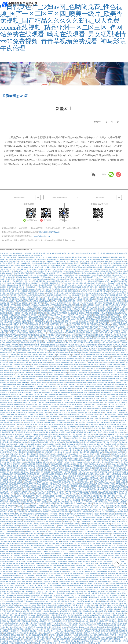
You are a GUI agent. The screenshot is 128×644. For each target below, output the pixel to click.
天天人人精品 (104, 343)
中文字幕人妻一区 (51, 327)
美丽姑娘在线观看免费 (62, 321)
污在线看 (70, 341)
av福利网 (123, 411)
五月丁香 (50, 520)
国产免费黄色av (40, 293)
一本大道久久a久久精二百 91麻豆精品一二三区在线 (108, 301)
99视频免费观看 (100, 299)
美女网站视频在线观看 (83, 418)
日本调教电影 (10, 562)
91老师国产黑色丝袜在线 (94, 438)
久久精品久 (37, 484)
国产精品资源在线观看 (75, 287)
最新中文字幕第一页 (79, 301)
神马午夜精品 (96, 285)
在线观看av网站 (116, 263)
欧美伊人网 (41, 289)
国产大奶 (99, 420)
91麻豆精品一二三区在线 (98, 629)
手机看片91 (54, 351)
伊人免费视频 (54, 583)
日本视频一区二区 (15, 460)
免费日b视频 (39, 426)
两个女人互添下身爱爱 (115, 323)
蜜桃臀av (14, 568)
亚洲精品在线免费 (78, 468)
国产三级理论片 (114, 343)
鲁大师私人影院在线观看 (14, 482)
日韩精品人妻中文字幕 (97, 478)
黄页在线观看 (96, 375)
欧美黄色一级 (67, 468)
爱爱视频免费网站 (105, 534)
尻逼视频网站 (86, 263)
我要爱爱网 (29, 424)
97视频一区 (52, 530)
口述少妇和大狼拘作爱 (11, 486)
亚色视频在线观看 (8, 474)
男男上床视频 (57, 482)
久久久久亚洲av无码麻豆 (63, 337)
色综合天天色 (42, 468)
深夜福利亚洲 (89, 468)
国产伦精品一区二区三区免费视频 (38, 466)
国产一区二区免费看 (84, 563)
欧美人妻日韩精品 (89, 283)
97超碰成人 (73, 568)
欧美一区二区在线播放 (79, 444)
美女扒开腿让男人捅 (97, 418)
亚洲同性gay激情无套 (54, 625)
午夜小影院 (85, 526)
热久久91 (27, 536)
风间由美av (85, 269)
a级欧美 (25, 257)
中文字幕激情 (4, 484)
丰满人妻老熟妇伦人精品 (56, 257)
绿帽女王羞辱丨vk (101, 335)
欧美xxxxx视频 (62, 562)
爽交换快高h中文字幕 (40, 438)
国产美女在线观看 (62, 309)
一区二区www (93, 412)
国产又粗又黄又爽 (68, 305)
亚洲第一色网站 (117, 357)
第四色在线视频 (86, 357)
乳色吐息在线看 (70, 257)
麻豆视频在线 (68, 464)
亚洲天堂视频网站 (62, 345)
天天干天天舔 (67, 482)
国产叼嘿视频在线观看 (64, 591)
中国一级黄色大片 (92, 325)
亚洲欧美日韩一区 (81, 508)
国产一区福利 (122, 528)
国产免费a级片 (28, 404)
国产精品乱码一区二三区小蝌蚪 (71, 398)
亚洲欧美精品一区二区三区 (110, 381)
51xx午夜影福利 (29, 375)
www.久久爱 (42, 339)
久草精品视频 (44, 442)
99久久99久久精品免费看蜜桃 (39, 275)
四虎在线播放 (105, 470)
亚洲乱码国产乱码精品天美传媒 (91, 297)
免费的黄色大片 (81, 552)
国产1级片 (7, 593)
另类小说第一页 (80, 359)
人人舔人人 (118, 408)
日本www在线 (74, 321)
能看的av (31, 416)
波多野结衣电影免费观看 (105, 273)
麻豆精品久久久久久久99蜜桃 (98, 464)
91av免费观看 (112, 625)
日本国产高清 (32, 383)
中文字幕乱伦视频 (10, 349)
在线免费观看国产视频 (82, 558)
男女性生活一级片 (66, 621)
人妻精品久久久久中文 (12, 476)
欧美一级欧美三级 (28, 327)
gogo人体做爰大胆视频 (41, 581)
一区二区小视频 (24, 325)
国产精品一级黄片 (37, 337)
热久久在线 (32, 605)
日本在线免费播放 (68, 452)
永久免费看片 (32, 637)
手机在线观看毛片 (46, 498)
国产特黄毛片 (105, 375)
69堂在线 (87, 343)
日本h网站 (97, 516)
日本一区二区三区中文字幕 (118, 333)
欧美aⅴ (114, 414)
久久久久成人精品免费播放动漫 (59, 601)
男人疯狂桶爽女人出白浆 (107, 555)
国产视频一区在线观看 (30, 333)
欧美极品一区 (12, 434)
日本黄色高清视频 (38, 321)
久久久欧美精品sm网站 (89, 518)
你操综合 (31, 408)
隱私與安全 (23, 228)
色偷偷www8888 (86, 456)
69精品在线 (48, 269)
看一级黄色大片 (96, 263)
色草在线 (29, 458)
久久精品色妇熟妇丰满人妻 (26, 573)
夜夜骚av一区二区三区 (39, 625)
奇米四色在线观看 (27, 411)
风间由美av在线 (49, 504)
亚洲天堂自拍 (15, 456)
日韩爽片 (81, 277)
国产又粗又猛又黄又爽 (10, 595)
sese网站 (32, 414)
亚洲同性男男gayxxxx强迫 (61, 381)
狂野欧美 (7, 613)
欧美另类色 (86, 287)
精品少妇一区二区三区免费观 (45, 496)
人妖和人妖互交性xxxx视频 (12, 411)
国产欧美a (22, 339)
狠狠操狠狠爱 (49, 603)
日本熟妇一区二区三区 (74, 263)
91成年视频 (93, 562)
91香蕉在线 (55, 291)
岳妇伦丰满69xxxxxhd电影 (85, 516)
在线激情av (36, 498)
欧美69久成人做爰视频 (31, 355)
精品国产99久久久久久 (11, 337)
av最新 (24, 496)
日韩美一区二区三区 (29, 428)
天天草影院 (53, 514)
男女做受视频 (117, 285)
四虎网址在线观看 (55, 524)
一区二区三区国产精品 (97, 295)
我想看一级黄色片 (61, 615)
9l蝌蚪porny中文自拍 (68, 393)
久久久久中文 (69, 333)
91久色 (118, 464)
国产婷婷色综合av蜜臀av (78, 369)
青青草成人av (31, 502)
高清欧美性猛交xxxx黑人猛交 (13, 422)
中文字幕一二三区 (109, 484)
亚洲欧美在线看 (49, 589)
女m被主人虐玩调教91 (107, 637)
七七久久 (64, 476)
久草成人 (3, 289)
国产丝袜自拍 (34, 325)
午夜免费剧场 (19, 301)
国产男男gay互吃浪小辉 (8, 277)
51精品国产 (79, 579)
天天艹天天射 (117, 434)
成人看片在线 (49, 319)
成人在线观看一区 (34, 361)
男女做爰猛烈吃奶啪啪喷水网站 (58, 323)
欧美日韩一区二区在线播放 (82, 534)
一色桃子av (20, 412)
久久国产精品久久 (106, 285)
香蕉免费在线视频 (118, 452)
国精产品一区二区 (10, 494)
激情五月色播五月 (31, 359)
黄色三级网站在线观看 (18, 265)
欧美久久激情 (44, 544)
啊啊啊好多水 (118, 273)
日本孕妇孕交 (72, 615)
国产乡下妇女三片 (42, 257)
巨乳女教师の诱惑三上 (119, 275)
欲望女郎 (88, 285)
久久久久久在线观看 (86, 315)
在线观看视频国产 (56, 416)
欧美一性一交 (19, 400)
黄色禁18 (106, 542)
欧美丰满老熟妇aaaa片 (65, 532)
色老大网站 (85, 309)
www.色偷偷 (101, 339)
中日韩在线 (34, 263)
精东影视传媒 (43, 263)
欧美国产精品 (57, 307)
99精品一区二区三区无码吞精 (9, 311)
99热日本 (3, 426)
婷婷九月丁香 (39, 267)
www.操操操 (8, 267)
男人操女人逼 (84, 621)
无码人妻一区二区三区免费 (22, 398)
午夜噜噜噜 (113, 389)
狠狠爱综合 (44, 315)
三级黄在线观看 (54, 512)
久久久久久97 (41, 385)
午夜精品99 (106, 363)
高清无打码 (107, 261)
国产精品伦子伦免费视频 (74, 299)
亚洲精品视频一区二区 (109, 373)
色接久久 (87, 474)
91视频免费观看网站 (75, 371)
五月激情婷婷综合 (21, 277)
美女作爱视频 (52, 559)
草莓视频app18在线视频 (119, 325)
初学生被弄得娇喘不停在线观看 (93, 267)
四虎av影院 (95, 534)
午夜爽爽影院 (40, 389)
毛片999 (63, 587)
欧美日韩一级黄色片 (66, 390)
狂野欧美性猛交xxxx (71, 277)
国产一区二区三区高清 (101, 398)
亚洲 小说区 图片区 (81, 363)
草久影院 (56, 387)
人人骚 (72, 462)
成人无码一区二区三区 (108, 293)
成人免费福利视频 (103, 617)
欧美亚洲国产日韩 (102, 369)
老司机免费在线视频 (63, 635)
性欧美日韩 (24, 518)
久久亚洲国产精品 (10, 275)
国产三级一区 (35, 315)
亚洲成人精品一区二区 (61, 411)
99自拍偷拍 (96, 307)
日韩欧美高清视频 (12, 285)
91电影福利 (33, 478)
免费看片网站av (60, 488)
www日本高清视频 (65, 407)
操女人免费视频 (45, 291)
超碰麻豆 (89, 500)
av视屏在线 (32, 257)
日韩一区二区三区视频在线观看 (74, 536)
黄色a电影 (6, 550)
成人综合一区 (72, 480)
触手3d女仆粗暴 (39, 411)
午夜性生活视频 (83, 597)
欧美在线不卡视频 (96, 303)
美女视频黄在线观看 (55, 555)
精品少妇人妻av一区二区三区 (72, 518)
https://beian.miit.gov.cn (42, 236)
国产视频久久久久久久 (109, 546)
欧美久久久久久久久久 (57, 277)
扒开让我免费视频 (89, 299)
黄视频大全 (32, 285)
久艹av (16, 426)
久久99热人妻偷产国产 (114, 365)
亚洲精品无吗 (35, 291)
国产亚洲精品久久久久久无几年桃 (71, 349)
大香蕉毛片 (3, 506)
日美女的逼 (77, 309)
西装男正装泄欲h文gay (86, 635)
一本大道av (37, 259)
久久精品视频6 (53, 613)
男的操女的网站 (82, 416)
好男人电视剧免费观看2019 (22, 283)
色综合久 (119, 319)
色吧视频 (17, 313)
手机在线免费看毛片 (115, 585)
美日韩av (62, 492)
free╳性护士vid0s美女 (15, 333)
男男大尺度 (49, 573)
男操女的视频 (114, 257)
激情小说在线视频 (91, 339)
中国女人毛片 (38, 404)
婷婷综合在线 (30, 426)
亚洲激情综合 (24, 468)
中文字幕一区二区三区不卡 (112, 279)
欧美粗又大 (42, 349)
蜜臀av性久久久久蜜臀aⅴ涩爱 (100, 474)
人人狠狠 (41, 506)
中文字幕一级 (72, 563)
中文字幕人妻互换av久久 (46, 359)
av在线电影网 (81, 480)
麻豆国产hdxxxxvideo (20, 498)
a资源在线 (17, 420)
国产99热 (87, 303)
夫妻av (97, 289)
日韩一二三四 (38, 542)
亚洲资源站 (42, 313)
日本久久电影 (74, 635)
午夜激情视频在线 (103, 389)
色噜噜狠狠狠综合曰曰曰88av (101, 440)
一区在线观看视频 (95, 377)
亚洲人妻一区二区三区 (20, 466)
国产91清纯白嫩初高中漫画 (65, 430)
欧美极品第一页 (14, 516)
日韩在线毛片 (91, 369)
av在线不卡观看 (96, 540)
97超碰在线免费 (86, 275)
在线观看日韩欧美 (102, 623)
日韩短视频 (15, 299)
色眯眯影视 (113, 281)
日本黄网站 (50, 420)
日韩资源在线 (76, 337)
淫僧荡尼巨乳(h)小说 (22, 289)
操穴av (23, 424)
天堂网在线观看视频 (65, 291)
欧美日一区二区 (73, 373)
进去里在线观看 (49, 321)
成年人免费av (66, 281)
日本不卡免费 (89, 619)
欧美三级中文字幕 (77, 625)
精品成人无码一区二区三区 (69, 494)
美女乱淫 (13, 587)
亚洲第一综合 (76, 377)
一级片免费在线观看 (89, 450)
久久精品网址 (56, 289)
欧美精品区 (31, 299)
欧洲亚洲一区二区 (85, 373)
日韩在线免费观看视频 (76, 613)
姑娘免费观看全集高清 (107, 514)
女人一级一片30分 (19, 458)
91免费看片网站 (118, 265)
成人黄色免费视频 (113, 599)
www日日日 (29, 434)
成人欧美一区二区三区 (63, 486)
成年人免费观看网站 (96, 269)
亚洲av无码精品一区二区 (119, 454)
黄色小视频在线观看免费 (91, 408)
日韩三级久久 (14, 637)
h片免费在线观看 (115, 305)
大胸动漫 (11, 301)
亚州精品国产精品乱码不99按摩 (33, 508)
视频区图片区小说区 (56, 283)
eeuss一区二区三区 (114, 623)
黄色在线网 (103, 641)
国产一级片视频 (48, 367)
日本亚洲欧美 (93, 526)
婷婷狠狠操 (93, 573)
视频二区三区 (18, 508)
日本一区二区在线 (52, 532)
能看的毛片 (33, 631)
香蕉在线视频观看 (35, 371)
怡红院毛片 (21, 434)
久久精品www (123, 327)
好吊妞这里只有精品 (37, 504)
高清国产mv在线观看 (28, 331)
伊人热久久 (16, 393)
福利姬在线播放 (12, 379)
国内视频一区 (24, 371)
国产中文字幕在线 (56, 516)
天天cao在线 (10, 426)
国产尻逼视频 (53, 581)
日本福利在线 (54, 390)
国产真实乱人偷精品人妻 (8, 329)
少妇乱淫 (48, 289)
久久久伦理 (100, 595)
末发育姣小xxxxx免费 (118, 534)
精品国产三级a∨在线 (30, 482)
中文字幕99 (58, 637)
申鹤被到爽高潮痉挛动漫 (100, 311)
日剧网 (65, 418)
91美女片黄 (79, 450)
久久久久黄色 (33, 468)
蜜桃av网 (61, 605)
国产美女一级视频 (57, 301)
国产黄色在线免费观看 (49, 309)
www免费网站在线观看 (17, 552)
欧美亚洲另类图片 (27, 569)
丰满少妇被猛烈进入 (75, 414)
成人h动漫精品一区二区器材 (99, 472)
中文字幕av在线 (56, 579)
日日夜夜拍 (52, 414)
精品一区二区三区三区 (89, 544)
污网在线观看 (120, 293)
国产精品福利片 (16, 534)
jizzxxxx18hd (34, 516)
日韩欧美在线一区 (6, 416)
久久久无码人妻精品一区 (87, 291)
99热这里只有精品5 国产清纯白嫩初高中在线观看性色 (38, 357)
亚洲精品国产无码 (24, 337)
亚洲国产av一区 (33, 323)
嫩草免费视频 (96, 458)
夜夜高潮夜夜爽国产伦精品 (87, 595)
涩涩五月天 (51, 576)
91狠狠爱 (118, 482)
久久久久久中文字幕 (88, 593)
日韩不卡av (15, 418)
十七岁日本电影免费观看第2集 (93, 281)
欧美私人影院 (72, 325)
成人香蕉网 (107, 518)
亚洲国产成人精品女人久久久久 (66, 285)
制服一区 (73, 502)
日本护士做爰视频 (57, 422)
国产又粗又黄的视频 (64, 259)
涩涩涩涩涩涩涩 (53, 434)
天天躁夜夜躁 (54, 407)
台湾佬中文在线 (123, 569)
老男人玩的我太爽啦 (28, 591)
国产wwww (45, 371)
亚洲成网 (3, 591)
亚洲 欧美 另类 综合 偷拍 (85, 271)
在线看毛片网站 (100, 454)
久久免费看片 (79, 607)
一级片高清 (61, 514)
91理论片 (118, 347)
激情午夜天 (62, 299)
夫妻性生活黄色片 (18, 267)
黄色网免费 (49, 381)
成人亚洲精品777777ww (42, 416)
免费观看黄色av (98, 279)
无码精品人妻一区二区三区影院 (64, 261)
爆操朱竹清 (103, 424)
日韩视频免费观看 (99, 605)
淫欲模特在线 (114, 492)
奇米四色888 (70, 492)
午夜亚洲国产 (38, 534)
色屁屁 (24, 305)
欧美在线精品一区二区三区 (52, 542)
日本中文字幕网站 (42, 552)
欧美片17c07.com (84, 472)
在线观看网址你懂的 (101, 585)
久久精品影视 (116, 393)
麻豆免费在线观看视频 (30, 377)
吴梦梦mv (41, 261)
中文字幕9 (28, 307)
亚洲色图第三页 (108, 269)
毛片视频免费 (42, 400)
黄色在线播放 (115, 309)
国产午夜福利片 (5, 456)
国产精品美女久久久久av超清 (77, 265)
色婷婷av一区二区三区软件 (34, 550)
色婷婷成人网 (103, 576)
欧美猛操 (22, 583)
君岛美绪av (20, 275)
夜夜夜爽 (16, 599)
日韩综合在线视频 (50, 430)
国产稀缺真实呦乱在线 (41, 375)
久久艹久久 (80, 303)
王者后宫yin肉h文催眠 (48, 369)
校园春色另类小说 (111, 430)
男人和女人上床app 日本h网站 (108, 587)
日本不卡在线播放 (106, 407)
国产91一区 (47, 341)
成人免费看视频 (85, 452)
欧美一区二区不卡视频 (117, 516)
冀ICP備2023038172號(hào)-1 (50, 232)
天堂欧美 (100, 351)
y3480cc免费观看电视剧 (54, 281)
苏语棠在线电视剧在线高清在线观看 (31, 363)
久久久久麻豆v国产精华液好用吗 (78, 484)
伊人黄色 (57, 587)
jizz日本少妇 (30, 585)
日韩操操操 (116, 289)
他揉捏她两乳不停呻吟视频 (80, 295)
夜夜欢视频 (48, 353)
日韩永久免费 (35, 418)
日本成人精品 (41, 446)
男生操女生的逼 (44, 412)
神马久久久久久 (75, 275)
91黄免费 (95, 357)
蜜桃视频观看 (90, 426)
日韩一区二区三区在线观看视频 (72, 267)
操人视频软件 (108, 412)
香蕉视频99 (8, 438)
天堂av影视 (116, 615)
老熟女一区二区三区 (112, 536)
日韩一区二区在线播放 (104, 385)
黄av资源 (101, 412)
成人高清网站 (47, 460)
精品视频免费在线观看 (42, 470)
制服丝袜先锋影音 (109, 627)
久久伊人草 (61, 643)
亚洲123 (109, 335)
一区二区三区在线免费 (60, 287)
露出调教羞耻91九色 (97, 452)
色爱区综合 (45, 484)
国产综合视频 (113, 462)
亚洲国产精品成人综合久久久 (77, 623)
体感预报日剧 (66, 367)
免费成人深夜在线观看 (18, 319)
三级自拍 (18, 315)
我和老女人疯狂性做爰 (78, 317)
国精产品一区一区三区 (36, 436)
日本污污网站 (82, 273)
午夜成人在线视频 (34, 472)
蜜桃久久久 (69, 488)
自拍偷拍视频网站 (48, 444)
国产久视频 (48, 627)
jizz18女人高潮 (111, 361)
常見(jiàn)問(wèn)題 (53, 228)
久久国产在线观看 (121, 506)
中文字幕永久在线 (74, 629)
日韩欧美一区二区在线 (116, 398)
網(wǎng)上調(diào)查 (71, 228)
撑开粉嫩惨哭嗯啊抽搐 (48, 345)
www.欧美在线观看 (72, 375)
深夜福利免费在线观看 (35, 341)
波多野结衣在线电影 (102, 291)
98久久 (103, 506)
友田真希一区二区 (56, 267)
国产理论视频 (8, 371)
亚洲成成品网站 (30, 343)
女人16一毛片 (77, 488)
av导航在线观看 (112, 424)
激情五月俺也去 (106, 393)
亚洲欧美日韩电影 (114, 315)
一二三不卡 (80, 285)
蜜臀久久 (89, 333)
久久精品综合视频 (43, 432)
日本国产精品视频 (12, 287)
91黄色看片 (122, 257)
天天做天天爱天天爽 (39, 281)
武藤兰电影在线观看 (115, 476)
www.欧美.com (100, 259)
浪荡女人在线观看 (6, 466)
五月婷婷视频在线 (87, 337)
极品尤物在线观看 (27, 259)
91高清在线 (62, 426)
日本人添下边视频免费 (103, 450)
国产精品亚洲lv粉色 (77, 407)
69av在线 (34, 528)
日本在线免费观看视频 (101, 379)
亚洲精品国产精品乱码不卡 (92, 550)
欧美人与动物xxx (58, 424)
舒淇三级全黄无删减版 (93, 313)
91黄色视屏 (47, 508)
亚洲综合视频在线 (84, 351)
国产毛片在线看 (60, 385)
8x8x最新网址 (68, 422)
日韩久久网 (76, 289)
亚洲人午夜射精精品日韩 (32, 369)
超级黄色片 (10, 347)
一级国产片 (121, 494)
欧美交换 (38, 309)
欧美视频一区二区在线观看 (24, 373)
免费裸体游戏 (43, 323)
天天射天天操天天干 (78, 490)
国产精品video (100, 283)
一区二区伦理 (112, 528)
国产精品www (20, 271)
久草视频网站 (90, 317)
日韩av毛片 (74, 589)
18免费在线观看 (5, 603)
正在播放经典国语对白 (17, 355)
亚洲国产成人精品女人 (56, 275)
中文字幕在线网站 (17, 577)
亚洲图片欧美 (58, 520)
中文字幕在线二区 (18, 438)
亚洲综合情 (34, 273)
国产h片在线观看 (122, 468)
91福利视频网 (26, 365)
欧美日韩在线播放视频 (12, 502)
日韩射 (75, 464)
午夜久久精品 (105, 490)
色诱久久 (53, 279)
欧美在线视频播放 (46, 617)
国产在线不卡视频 (93, 257)
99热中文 (22, 426)
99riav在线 (75, 482)
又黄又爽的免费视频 (112, 605)
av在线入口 (52, 361)
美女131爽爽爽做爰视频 (13, 528)
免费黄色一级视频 (95, 643)
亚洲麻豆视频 (51, 285)
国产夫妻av (66, 516)
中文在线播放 (102, 597)
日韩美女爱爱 (122, 625)
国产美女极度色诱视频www (53, 585)
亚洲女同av (9, 283)
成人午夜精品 (30, 470)
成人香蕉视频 (104, 492)
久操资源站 (77, 307)
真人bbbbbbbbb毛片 (34, 277)
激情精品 (112, 432)
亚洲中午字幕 (72, 303)
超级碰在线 (108, 452)
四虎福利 (98, 397)
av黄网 (56, 359)
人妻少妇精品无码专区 (65, 347)
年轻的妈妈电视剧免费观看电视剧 (49, 311)
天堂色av (55, 498)
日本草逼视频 (22, 430)
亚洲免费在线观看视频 (108, 540)
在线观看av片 (106, 565)
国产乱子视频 (79, 555)
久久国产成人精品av (56, 442)
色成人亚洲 (44, 361)
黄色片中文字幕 (82, 428)
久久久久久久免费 (50, 591)
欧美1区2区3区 (111, 468)
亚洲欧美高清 (40, 452)
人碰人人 (58, 550)
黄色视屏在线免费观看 (29, 464)
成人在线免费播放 (17, 345)
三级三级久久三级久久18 (8, 269)
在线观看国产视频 (12, 440)
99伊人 (71, 309)
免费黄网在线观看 (44, 377)
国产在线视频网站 (89, 397)
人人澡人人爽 (106, 297)
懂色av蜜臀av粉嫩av (120, 339)
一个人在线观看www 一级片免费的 (77, 383)
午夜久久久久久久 (68, 637)
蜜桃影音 (73, 633)
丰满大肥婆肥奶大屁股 (45, 287)
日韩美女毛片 (35, 283)
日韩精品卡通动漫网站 (84, 633)
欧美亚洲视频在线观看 (101, 466)
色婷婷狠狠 (40, 353)
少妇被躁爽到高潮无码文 (118, 363)
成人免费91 (89, 504)
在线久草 (93, 563)
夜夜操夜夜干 (90, 387)
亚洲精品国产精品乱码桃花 (21, 273)
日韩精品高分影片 (61, 623)
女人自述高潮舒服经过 (60, 538)
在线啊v (17, 293)
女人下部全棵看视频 (118, 385)
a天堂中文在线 (56, 568)
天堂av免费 (42, 420)
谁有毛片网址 (95, 343)
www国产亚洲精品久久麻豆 (36, 295)
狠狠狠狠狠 (17, 365)
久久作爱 (106, 281)
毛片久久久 (45, 259)
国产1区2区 (80, 432)
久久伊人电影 (94, 424)
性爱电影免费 (49, 261)
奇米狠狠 (90, 444)
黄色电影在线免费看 (70, 271)
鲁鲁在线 (35, 458)
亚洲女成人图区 (68, 389)
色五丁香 (98, 381)
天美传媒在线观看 (101, 599)
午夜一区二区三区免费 (101, 432)
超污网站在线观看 (48, 329)
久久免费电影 (96, 462)
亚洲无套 (24, 361)
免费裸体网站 (104, 257)
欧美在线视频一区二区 (42, 599)
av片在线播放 (100, 532)
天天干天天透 (11, 303)
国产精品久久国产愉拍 (118, 261)
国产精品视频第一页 (105, 329)
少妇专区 (31, 279)
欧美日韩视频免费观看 (31, 412)
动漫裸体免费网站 (92, 345)
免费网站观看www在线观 (15, 404)
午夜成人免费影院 (52, 299)
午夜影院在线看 (92, 394)
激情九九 (85, 349)
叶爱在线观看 (15, 593)
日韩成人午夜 (52, 315)
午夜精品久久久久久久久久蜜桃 (73, 283)
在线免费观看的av (30, 552)
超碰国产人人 (10, 400)
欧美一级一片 (82, 325)
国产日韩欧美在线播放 (81, 492)
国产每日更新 (11, 530)
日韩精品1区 (105, 516)
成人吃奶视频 (85, 510)
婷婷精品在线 (9, 327)
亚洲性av (11, 313)
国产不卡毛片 (91, 623)
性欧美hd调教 (33, 313)
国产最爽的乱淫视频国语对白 (107, 349)
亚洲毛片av (42, 273)
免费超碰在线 (90, 381)
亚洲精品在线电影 (45, 536)
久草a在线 (26, 488)
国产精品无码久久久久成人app (13, 375)
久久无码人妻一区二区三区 (27, 627)
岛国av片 (114, 518)
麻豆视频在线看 (29, 522)
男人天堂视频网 (18, 281)
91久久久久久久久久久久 (39, 492)
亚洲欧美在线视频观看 (42, 514)
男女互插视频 (28, 562)
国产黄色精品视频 (119, 277)
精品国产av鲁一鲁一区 (90, 528)
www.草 (26, 275)
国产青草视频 (31, 494)
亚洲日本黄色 (32, 353)
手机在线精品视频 (74, 323)
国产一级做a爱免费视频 (116, 426)
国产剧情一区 (23, 287)
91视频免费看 (57, 490)
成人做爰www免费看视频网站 (58, 371)
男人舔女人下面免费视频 (53, 305)
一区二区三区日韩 (15, 492)
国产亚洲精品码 (106, 275)
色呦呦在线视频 (21, 349)
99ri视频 (123, 550)
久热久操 (22, 343)
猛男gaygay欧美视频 (116, 542)
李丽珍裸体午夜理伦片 (14, 607)
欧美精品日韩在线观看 (103, 309)
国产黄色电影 (61, 273)
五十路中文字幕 (12, 478)
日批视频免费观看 (106, 289)
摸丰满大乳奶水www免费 (99, 572)
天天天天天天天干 (112, 404)
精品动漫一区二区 (71, 335)
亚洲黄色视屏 (89, 277)
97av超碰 (80, 599)
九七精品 (35, 393)
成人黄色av (18, 321)
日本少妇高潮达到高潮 (63, 369)
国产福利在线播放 (106, 265)
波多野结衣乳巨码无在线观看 (19, 317)
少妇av (77, 452)
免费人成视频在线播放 (42, 271)
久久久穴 (86, 613)
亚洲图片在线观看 (21, 390)
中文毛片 (106, 333)
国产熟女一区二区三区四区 (66, 404)
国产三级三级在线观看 (7, 257)
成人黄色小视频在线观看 (8, 563)
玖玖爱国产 (112, 488)
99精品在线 (10, 544)
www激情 (29, 319)
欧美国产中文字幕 (63, 462)
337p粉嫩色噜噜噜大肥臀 (53, 402)
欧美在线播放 (27, 520)
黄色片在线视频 (40, 573)
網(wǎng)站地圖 (37, 228)
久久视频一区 (104, 271)
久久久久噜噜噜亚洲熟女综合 (9, 343)
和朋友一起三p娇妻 (52, 313)
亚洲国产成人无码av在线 (109, 287)
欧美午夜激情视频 (30, 452)
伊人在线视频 (4, 492)
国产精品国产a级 (117, 317)
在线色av (10, 402)
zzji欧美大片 (33, 289)
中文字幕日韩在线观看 (71, 472)
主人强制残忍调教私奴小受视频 (105, 319)
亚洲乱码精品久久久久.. (40, 569)
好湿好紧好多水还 (80, 389)
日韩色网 (60, 279)
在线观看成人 (121, 444)
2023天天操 (28, 269)
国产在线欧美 (15, 309)
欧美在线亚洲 (117, 530)
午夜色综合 (53, 259)
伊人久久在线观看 (107, 550)
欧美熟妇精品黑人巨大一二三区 (89, 331)
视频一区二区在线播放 (35, 367)
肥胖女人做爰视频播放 (23, 303)
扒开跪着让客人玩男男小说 (22, 615)
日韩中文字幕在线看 (14, 361)
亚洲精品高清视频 (38, 319)
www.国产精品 (49, 411)
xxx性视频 (45, 450)
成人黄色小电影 (94, 321)
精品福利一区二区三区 (33, 265)
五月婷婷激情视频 (29, 577)
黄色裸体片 (102, 428)
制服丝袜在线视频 (40, 335)
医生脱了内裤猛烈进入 (28, 293)
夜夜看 (80, 402)
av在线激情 (58, 496)
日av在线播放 (20, 512)
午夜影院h (63, 583)
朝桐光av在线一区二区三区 (58, 303)
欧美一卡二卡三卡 (19, 462)
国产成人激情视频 (37, 398)
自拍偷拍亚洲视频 (121, 514)
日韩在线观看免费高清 (61, 448)
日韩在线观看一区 (49, 486)
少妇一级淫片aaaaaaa (78, 440)
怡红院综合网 (101, 404)
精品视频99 (123, 422)
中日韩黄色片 (51, 335)
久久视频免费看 (73, 313)
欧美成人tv (116, 550)
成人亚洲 (108, 259)
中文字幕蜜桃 (68, 603)
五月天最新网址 (13, 454)
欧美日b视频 (100, 355)
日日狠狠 (88, 440)
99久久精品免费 (79, 343)
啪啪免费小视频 (30, 389)
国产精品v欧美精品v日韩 (70, 402)
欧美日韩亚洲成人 (61, 265)
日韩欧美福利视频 (91, 422)
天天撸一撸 (59, 331)
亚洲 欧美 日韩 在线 (67, 534)
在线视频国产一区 (42, 414)
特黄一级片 (63, 341)
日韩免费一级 (72, 498)
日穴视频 (38, 297)
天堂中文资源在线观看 (45, 478)
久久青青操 (116, 335)
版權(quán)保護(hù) (9, 228)
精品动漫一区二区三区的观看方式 (104, 512)
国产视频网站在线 (49, 528)
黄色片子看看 (53, 450)
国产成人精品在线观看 (31, 301)
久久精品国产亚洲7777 (44, 379)
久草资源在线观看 (44, 518)
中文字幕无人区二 (72, 385)
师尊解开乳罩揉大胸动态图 (86, 335)
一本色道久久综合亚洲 (36, 387)
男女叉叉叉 (80, 502)
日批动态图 (103, 589)
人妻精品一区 (69, 641)
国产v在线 (93, 351)
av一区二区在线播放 (56, 271)
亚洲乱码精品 (43, 530)
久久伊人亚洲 (75, 353)
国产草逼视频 (33, 261)
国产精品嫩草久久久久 (116, 379)
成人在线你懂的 (56, 393)
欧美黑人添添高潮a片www (30, 420)
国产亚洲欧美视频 (6, 542)
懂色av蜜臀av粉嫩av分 (35, 444)
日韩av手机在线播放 (57, 365)
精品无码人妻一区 (14, 297)
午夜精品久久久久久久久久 (79, 259)
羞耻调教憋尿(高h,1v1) (106, 411)
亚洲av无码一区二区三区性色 (104, 277)
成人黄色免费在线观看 (82, 424)
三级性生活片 (76, 269)
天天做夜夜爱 (31, 297)
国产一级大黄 (93, 460)
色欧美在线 (71, 508)
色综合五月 (14, 394)
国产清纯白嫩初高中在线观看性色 (108, 422)
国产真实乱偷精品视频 (26, 335)
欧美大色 (59, 361)
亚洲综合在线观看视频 (27, 309)
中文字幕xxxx (39, 585)
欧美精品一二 (108, 418)
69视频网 (8, 397)
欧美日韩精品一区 (22, 408)
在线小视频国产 (12, 383)
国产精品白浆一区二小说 (92, 407)
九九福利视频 (116, 458)
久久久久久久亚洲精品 (83, 572)
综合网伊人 (87, 579)
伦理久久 (40, 528)
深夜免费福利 (26, 315)
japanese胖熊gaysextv (81, 261)
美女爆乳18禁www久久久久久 (111, 402)
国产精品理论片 (93, 416)
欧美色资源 (117, 552)
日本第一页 (8, 299)
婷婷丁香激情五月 (113, 394)
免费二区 (92, 309)
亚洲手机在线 (31, 572)
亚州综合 (46, 303)
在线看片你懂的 (39, 327)
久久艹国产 (57, 367)
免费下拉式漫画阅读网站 (68, 293)
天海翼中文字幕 (100, 359)
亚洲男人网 (9, 599)
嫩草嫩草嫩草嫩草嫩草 (42, 279)
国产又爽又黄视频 (109, 498)
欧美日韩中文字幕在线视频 (12, 305)
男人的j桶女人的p (120, 359)
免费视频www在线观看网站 (11, 631)
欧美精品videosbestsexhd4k (111, 390)
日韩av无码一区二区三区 (42, 351)
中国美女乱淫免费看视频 (62, 317)
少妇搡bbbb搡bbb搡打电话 (89, 347)
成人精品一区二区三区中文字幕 (75, 329)
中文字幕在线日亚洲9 (89, 488)
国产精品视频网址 (74, 470)
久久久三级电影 (51, 273)
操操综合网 (91, 363)
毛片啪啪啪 (108, 478)
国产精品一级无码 (44, 390)
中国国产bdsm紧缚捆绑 (101, 305)
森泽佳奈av (18, 327)
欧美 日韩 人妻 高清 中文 (13, 291)
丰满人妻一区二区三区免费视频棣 (61, 377)
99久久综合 (4, 424)
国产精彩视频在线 (20, 474)
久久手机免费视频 (40, 408)
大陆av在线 (24, 313)
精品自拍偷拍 (76, 355)
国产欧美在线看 (15, 357)
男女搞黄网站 (26, 291)
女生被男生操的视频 (35, 587)
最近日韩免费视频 (22, 279)
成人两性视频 (93, 597)
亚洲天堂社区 (20, 550)
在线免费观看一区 (92, 554)
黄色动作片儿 (67, 295)
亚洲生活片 (56, 293)
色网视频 (73, 381)
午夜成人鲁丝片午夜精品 (102, 444)
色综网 (108, 454)
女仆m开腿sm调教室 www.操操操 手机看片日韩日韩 (102, 548)
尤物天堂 (124, 482)
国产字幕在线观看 (85, 458)
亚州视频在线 (45, 277)
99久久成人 (36, 601)
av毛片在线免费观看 (92, 329)
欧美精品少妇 (24, 311)
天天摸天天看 (23, 285)
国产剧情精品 (71, 478)
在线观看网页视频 (15, 259)
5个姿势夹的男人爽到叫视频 (55, 339)
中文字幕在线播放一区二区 (76, 548)
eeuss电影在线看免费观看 (71, 331)
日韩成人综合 (8, 323)
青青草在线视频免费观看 (63, 639)
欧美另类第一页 (42, 383)
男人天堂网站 (50, 385)
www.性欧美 (39, 540)
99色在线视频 (96, 275)
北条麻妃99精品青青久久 (89, 617)
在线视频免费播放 (81, 257)
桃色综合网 (76, 500)
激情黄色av (19, 597)
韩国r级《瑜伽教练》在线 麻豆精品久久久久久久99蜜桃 (74, 436)
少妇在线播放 (58, 452)
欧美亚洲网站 (84, 353)
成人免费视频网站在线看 (103, 317)
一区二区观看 (45, 283)
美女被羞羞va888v (10, 373)
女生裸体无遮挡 (120, 621)
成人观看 (40, 486)
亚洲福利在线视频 (86, 311)
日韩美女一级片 (10, 271)
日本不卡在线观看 (122, 414)
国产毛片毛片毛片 (115, 271)
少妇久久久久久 (86, 506)
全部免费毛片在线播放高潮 (33, 512)
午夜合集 (10, 559)
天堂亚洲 (97, 514)
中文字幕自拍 (30, 271)
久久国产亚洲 (101, 365)
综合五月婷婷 (68, 301)
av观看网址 (77, 532)
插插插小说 (103, 538)
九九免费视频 (74, 573)
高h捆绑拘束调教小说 (119, 313)
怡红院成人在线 (66, 289)
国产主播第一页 (23, 261)
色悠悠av (91, 341)
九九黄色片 (63, 263)
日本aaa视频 (21, 558)
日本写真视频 (120, 579)
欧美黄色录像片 (30, 267)
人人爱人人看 (17, 351)
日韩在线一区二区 (99, 504)
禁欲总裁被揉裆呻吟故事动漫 (93, 591)
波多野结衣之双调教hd (81, 341)
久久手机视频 (56, 398)
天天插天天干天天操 (74, 617)
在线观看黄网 (76, 639)
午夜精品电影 (75, 506)
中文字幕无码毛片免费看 (113, 283)
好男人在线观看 (34, 317)
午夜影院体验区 (98, 496)
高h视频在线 (89, 466)
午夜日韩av (3, 341)
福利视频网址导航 (110, 355)
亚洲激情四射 (111, 631)
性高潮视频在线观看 (56, 464)
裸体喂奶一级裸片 (38, 269)
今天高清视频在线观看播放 (56, 333)
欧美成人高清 (94, 327)
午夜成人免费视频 (88, 305)
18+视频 (47, 267)
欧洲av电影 (73, 411)
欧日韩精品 (58, 295)
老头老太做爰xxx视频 (40, 373)
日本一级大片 (71, 587)
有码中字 (96, 625)
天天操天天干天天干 (41, 641)
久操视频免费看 (94, 492)
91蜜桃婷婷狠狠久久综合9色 (29, 476)
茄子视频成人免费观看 (98, 579)
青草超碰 (88, 498)
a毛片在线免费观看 (11, 540)
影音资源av (112, 369)
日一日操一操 (38, 460)
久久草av (105, 420)
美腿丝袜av (112, 464)
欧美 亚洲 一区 (82, 394)
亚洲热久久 (65, 568)
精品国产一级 (86, 371)
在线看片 (38, 329)
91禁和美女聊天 (67, 307)
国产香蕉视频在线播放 (118, 456)
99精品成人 (66, 585)
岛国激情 (47, 393)
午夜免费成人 (76, 297)
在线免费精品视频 (45, 301)
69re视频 (67, 353)
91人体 (18, 619)
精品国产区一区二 (51, 562)
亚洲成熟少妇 (40, 490)
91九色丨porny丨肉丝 (64, 315)
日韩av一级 (84, 460)
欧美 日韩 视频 (103, 528)
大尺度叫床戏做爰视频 (112, 295)
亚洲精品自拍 (85, 323)
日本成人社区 (11, 512)
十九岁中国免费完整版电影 (26, 589)
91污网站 (11, 315)
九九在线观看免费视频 (95, 261)
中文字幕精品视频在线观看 (47, 619)
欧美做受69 (78, 305)
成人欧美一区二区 (27, 351)
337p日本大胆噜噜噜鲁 (44, 428)
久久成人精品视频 (32, 349)
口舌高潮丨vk (39, 522)
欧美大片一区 (19, 625)
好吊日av (25, 442)
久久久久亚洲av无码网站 (12, 585)
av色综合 (60, 468)
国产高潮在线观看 (34, 442)
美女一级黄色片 (21, 494)
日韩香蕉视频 (78, 520)
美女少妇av (19, 257)
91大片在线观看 (83, 562)
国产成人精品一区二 (61, 357)
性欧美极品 (23, 299)
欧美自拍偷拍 (98, 414)
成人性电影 (71, 559)
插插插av (42, 381)
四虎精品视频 (64, 434)
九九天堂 (116, 411)
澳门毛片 (73, 516)
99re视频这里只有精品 (92, 555)
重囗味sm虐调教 (32, 390)
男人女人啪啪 (60, 335)
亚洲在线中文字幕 (39, 639)
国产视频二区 (119, 367)
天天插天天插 (31, 446)
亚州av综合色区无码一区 (71, 319)
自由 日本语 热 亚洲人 (75, 448)
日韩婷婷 (123, 390)
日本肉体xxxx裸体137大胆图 (118, 400)
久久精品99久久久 (87, 279)
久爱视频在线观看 (109, 267)
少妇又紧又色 (106, 263)
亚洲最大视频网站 (80, 333)
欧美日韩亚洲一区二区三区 (12, 464)
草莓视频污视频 (117, 259)
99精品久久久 (20, 307)
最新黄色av (9, 281)
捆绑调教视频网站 (95, 353)
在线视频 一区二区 (93, 589)
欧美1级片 (21, 389)
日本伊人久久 (105, 633)
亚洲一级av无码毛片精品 (110, 442)
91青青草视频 (119, 387)
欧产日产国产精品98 (83, 327)
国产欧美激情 (103, 526)
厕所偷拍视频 (122, 287)
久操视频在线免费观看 (48, 265)
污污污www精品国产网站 (83, 462)
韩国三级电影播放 (62, 510)
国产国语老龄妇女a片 (31, 400)
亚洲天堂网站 (110, 506)
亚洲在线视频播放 (48, 587)
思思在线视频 (43, 555)
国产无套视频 (88, 430)
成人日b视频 (9, 398)
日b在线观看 (67, 297)
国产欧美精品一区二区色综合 (17, 295)
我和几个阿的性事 (115, 420)
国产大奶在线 (103, 476)
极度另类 (114, 371)
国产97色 (98, 363)
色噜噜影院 (38, 579)
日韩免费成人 (91, 319)
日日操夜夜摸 (94, 621)
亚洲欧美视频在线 (18, 522)
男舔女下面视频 (13, 325)
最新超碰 (89, 301)
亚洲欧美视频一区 (77, 281)
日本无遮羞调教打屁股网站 (97, 361)
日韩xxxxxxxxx (63, 613)
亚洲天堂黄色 (84, 321)
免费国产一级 (26, 492)
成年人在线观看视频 (63, 530)
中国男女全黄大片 (90, 404)
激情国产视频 (22, 353)
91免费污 (107, 371)
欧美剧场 (15, 339)
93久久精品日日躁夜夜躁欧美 (108, 327)
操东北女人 (92, 583)
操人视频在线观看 (57, 472)
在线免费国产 (75, 454)
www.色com (66, 569)
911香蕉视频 (4, 315)
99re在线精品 (110, 359)
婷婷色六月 (9, 452)
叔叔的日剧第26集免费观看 (35, 430)
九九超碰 (96, 271)
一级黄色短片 (28, 281)
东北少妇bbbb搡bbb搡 (23, 263)
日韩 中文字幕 (96, 601)
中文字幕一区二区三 (97, 371)
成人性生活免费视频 (85, 375)
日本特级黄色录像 (116, 603)
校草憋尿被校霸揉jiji (105, 357)
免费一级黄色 (19, 536)
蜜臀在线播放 (92, 273)
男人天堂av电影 (56, 476)
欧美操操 (82, 313)
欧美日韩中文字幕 (37, 303)
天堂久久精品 (109, 554)
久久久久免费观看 (58, 269)
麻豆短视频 (109, 339)
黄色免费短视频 (41, 299)
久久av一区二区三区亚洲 (120, 329)
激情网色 (73, 420)
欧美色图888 (67, 506)
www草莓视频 (103, 486)
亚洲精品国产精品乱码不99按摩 (75, 339)
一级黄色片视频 (62, 438)
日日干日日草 (120, 361)
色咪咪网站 (70, 359)
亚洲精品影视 (93, 349)
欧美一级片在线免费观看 (105, 562)
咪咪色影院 (80, 293)
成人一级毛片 (88, 434)
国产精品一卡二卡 (119, 418)
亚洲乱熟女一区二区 (70, 428)
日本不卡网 (120, 498)
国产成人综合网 (55, 363)
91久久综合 (94, 510)
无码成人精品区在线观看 (119, 341)
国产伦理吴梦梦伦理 (112, 299)
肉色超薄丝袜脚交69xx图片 (49, 347)
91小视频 (64, 373)
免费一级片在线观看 (54, 373)
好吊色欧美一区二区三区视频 (32, 422)
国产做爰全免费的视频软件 (39, 613)
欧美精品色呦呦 (91, 389)
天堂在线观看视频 (109, 591)
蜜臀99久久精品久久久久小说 (36, 305)
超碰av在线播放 (33, 530)
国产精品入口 (24, 603)
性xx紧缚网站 (47, 568)
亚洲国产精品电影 (49, 550)
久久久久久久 (106, 397)
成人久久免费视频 (105, 325)
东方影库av (51, 331)
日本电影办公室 (45, 418)
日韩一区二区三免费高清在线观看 (114, 351)
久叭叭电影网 (81, 538)
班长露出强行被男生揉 (46, 317)
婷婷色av (53, 635)
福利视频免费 (79, 430)
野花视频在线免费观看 (89, 355)
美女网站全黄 (82, 385)
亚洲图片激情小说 (64, 351)
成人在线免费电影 (47, 607)
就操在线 (116, 269)
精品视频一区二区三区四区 (72, 279)
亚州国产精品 (92, 385)
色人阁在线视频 (62, 559)
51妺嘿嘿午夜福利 (50, 436)
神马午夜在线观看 (22, 387)
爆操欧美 (75, 291)
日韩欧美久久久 (107, 613)
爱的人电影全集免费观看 (115, 520)
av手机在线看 (8, 450)
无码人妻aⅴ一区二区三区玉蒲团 (35, 532)
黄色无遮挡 (55, 508)
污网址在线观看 (96, 373)
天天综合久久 (99, 609)
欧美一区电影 (34, 536)
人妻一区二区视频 (63, 554)
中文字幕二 (67, 400)
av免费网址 (35, 365)
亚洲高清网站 (20, 546)
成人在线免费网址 (77, 397)
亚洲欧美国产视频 (72, 273)
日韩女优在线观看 (121, 267)
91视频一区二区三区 (92, 476)
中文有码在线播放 (62, 414)
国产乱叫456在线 (53, 263)
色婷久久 (16, 381)
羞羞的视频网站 (12, 261)
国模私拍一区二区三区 (107, 307)
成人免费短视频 (47, 500)
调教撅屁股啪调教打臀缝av (32, 345)
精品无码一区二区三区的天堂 (26, 329)
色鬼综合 (67, 275)
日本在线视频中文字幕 (109, 353)
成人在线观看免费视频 (115, 641)
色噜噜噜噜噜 (32, 287)
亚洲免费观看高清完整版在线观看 (77, 412)
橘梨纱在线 (84, 583)
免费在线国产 (18, 520)
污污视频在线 (111, 611)
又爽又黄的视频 (95, 637)
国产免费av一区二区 (93, 265)
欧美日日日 (85, 377)
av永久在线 (55, 633)
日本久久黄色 (58, 319)
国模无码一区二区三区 (87, 530)
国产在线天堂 (89, 432)
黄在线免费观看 (41, 285)
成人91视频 (20, 269)
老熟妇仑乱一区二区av (94, 565)
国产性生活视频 (14, 363)
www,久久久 (119, 510)
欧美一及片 (92, 259)
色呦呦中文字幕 (69, 450)
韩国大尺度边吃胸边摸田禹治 (9, 335)
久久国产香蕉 (12, 506)
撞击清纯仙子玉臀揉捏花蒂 (48, 355)
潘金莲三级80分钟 (56, 506)
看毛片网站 (122, 311)
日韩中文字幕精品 (57, 454)
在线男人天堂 (87, 448)
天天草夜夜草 (63, 313)
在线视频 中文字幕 (74, 357)
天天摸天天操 (94, 411)
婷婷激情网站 (79, 393)
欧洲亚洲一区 (81, 381)
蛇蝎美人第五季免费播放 (107, 621)
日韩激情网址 (14, 627)
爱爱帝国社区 (102, 394)
